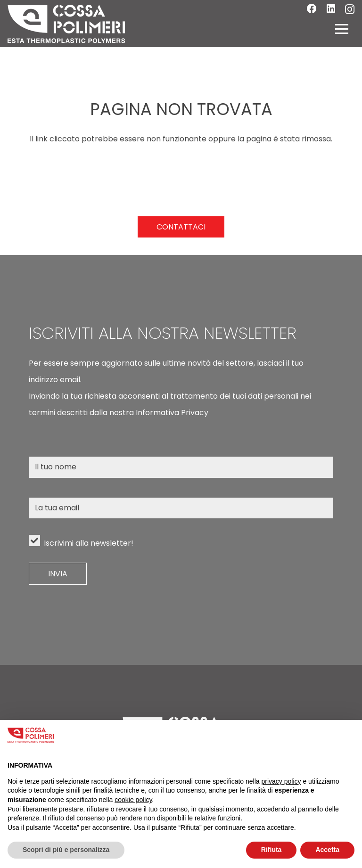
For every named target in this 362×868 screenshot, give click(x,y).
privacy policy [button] (281, 781)
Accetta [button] (327, 850)
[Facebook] (312, 9)
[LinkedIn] (331, 9)
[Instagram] (350, 10)
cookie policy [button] (133, 800)
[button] (342, 29)
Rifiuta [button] (271, 850)
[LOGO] (66, 24)
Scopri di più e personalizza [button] (66, 850)
